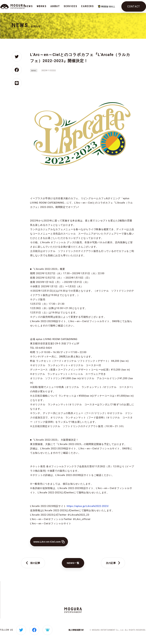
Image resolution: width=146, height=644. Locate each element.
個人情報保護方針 (76, 630)
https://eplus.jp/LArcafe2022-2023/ (88, 506)
